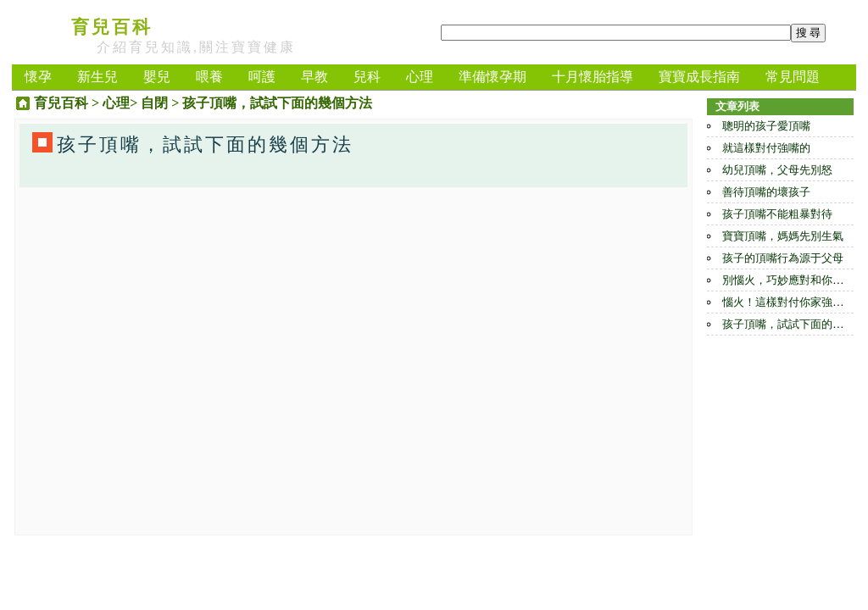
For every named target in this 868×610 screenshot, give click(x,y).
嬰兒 (157, 77)
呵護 (262, 77)
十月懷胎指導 (593, 77)
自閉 (154, 103)
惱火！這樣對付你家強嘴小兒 (794, 302)
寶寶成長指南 (699, 77)
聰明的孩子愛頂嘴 (766, 126)
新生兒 (97, 77)
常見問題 (793, 77)
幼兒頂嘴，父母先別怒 (777, 170)
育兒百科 (112, 27)
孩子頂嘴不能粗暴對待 (777, 214)
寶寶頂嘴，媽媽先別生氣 (783, 236)
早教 (314, 77)
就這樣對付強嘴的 (766, 148)
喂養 (209, 77)
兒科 (367, 77)
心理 (420, 77)
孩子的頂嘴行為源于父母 (783, 258)
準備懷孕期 (492, 77)
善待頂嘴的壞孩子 (766, 192)
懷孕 (38, 77)
